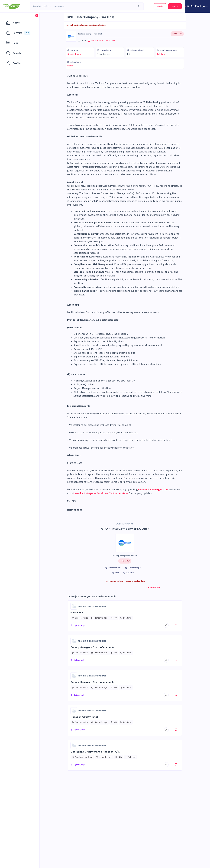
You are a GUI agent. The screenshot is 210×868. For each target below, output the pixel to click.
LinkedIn (78, 493)
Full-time (161, 54)
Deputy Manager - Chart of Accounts (92, 647)
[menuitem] (20, 23)
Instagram (90, 493)
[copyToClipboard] (166, 625)
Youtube (124, 493)
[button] (197, 6)
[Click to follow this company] (177, 34)
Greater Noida (74, 54)
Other (70, 66)
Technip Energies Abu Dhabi (90, 34)
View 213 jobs (110, 41)
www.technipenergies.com (153, 490)
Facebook (102, 493)
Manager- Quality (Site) (84, 717)
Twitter (113, 493)
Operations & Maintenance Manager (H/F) (95, 752)
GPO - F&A (77, 613)
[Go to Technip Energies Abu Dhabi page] (71, 36)
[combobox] (83, 6)
